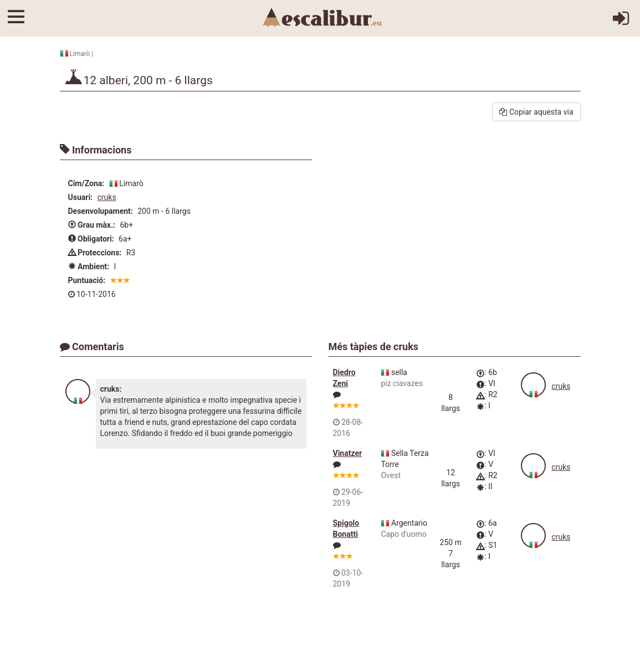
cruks (107, 197)
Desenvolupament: (101, 211)
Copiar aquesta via (536, 112)
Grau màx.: (92, 225)
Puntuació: (87, 280)
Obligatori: (91, 239)
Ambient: (89, 266)
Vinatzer (348, 453)
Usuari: (81, 197)
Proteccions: (95, 253)
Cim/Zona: (86, 183)
